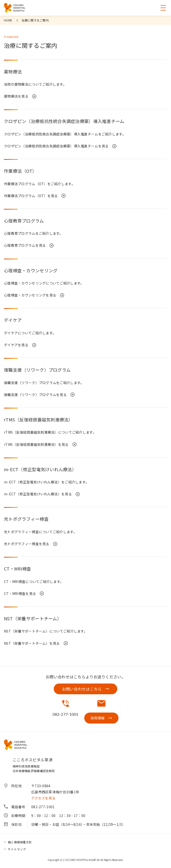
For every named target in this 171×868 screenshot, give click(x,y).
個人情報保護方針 (20, 842)
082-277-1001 (43, 807)
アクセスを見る (43, 798)
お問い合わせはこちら (82, 689)
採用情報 (98, 718)
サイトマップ (17, 849)
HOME (8, 20)
